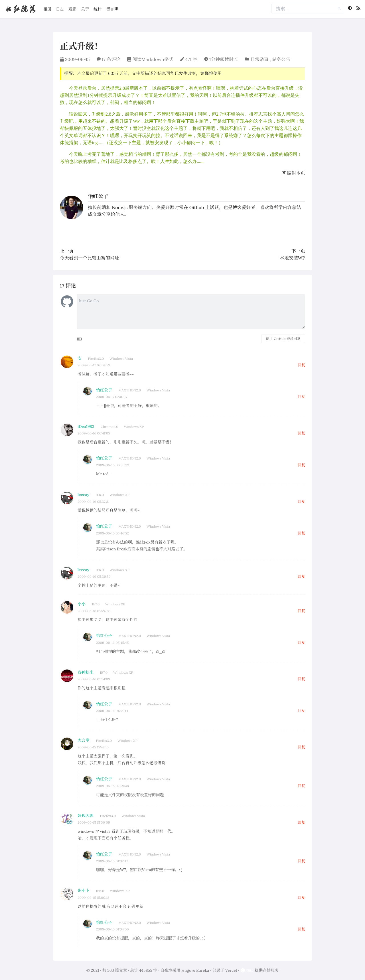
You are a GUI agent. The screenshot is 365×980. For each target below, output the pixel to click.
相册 (47, 9)
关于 (85, 9)
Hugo (186, 970)
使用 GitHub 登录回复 (283, 339)
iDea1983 (86, 426)
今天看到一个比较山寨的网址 (90, 258)
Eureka (203, 970)
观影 (72, 9)
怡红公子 (98, 196)
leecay (83, 495)
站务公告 (281, 59)
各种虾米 (86, 672)
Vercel (231, 970)
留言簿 (112, 9)
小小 (82, 604)
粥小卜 (84, 891)
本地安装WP (292, 258)
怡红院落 (21, 9)
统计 (98, 9)
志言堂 (84, 740)
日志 (60, 9)
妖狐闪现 (86, 816)
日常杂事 (259, 59)
